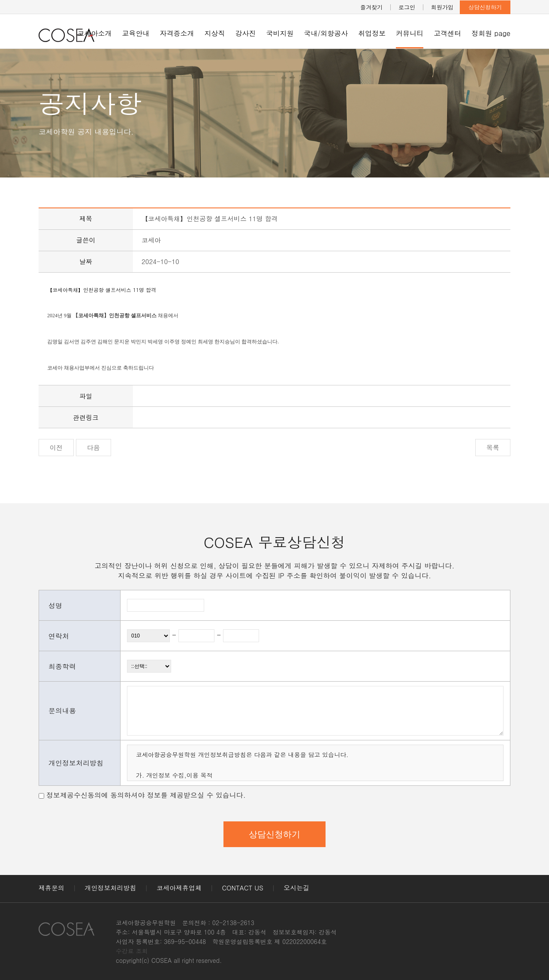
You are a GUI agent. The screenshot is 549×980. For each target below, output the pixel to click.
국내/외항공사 (326, 33)
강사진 (246, 33)
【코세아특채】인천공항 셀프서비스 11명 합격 (102, 290)
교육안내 (136, 33)
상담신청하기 (485, 7)
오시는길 (296, 888)
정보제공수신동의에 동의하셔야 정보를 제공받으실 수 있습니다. (146, 795)
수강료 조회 (132, 951)
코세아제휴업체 (179, 888)
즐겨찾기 (371, 7)
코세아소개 (95, 33)
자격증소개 (177, 33)
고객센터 (447, 33)
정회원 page (491, 33)
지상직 (215, 33)
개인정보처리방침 (111, 888)
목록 (493, 447)
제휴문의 (51, 888)
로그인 (407, 7)
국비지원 (280, 33)
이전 (56, 447)
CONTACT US (243, 888)
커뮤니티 (410, 33)
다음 (94, 447)
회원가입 (442, 7)
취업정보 (372, 33)
